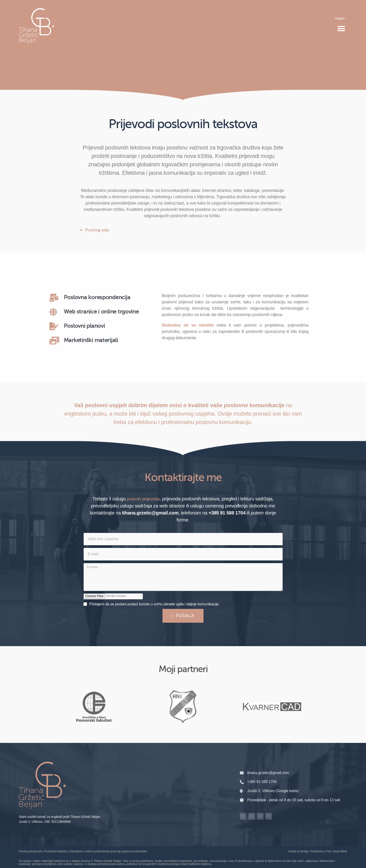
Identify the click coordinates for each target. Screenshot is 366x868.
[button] (341, 29)
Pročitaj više (97, 230)
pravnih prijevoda (143, 499)
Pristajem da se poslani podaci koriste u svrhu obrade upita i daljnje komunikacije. (154, 604)
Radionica (317, 851)
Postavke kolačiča (55, 851)
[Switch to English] (340, 18)
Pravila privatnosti (30, 851)
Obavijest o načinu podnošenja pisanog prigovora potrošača (108, 851)
